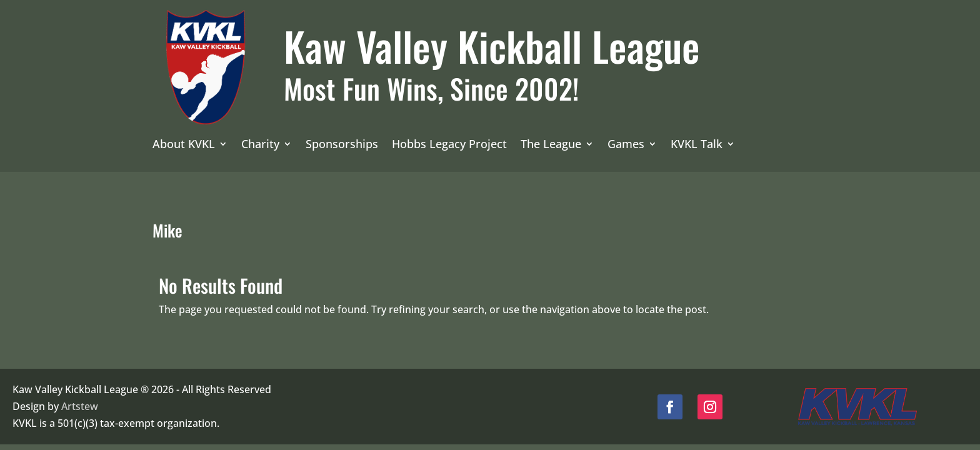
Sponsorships (342, 145)
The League (551, 145)
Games (626, 145)
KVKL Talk (697, 145)
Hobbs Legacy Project (449, 145)
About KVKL (184, 145)
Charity (260, 145)
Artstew (80, 406)
